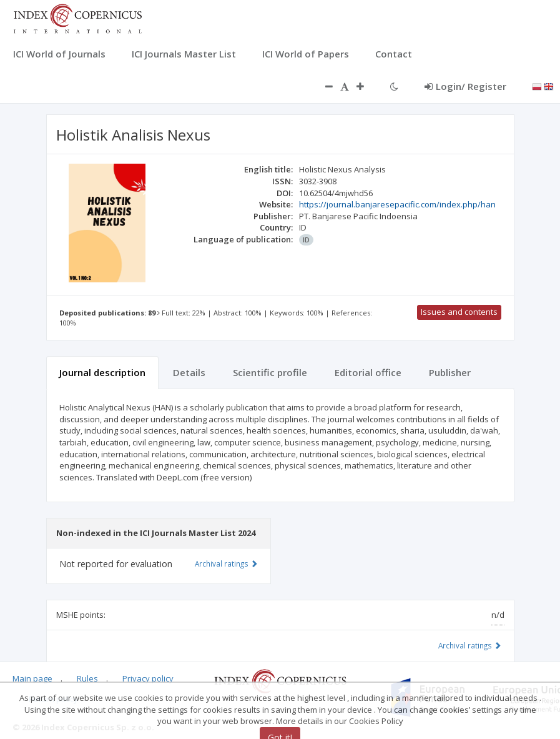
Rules (87, 678)
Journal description (102, 372)
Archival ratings (470, 645)
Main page (32, 678)
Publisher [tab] (450, 372)
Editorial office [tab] (368, 372)
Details (189, 372)
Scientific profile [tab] (270, 372)
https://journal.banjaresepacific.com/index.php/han (397, 204)
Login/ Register (465, 86)
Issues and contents (459, 312)
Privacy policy (148, 678)
